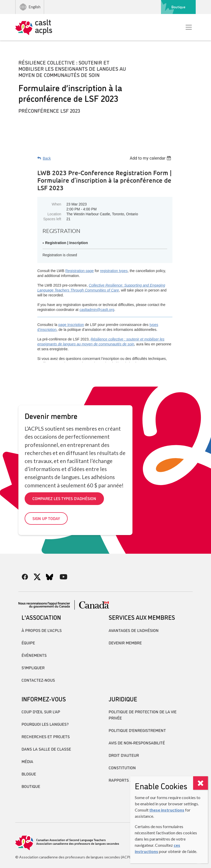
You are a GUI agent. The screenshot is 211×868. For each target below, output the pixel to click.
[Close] (201, 783)
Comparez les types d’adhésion (64, 498)
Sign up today (46, 518)
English (30, 7)
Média (27, 761)
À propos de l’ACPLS (42, 630)
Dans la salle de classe (46, 749)
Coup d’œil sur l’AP (41, 712)
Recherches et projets (46, 736)
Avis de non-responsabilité (137, 743)
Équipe (28, 643)
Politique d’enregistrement (137, 730)
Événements (34, 655)
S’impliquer (33, 667)
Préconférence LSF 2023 (49, 110)
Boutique (178, 7)
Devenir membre (125, 643)
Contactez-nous (38, 680)
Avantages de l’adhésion (134, 630)
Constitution (122, 767)
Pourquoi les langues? (45, 724)
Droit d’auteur (124, 755)
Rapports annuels (128, 780)
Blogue (29, 774)
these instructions (167, 810)
